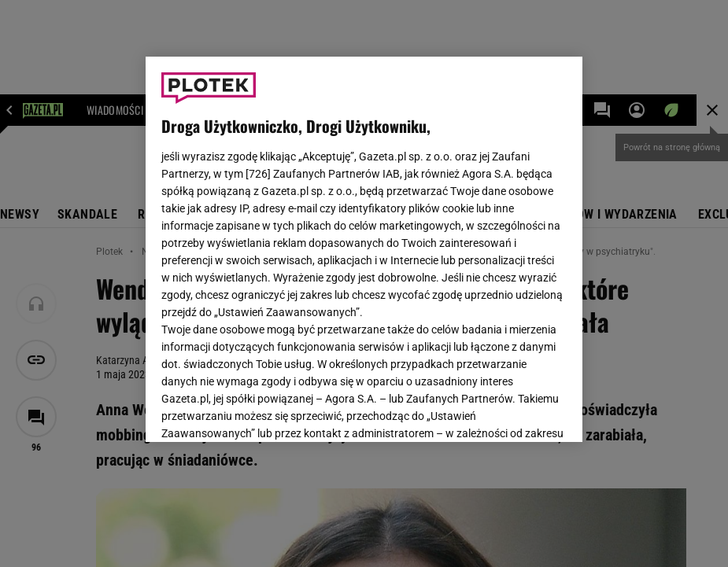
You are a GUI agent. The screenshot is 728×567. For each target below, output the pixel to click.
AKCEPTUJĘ (514, 411)
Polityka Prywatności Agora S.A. (297, 251)
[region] (364, 249)
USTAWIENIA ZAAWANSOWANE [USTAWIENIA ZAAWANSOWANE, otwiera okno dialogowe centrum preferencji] (264, 411)
